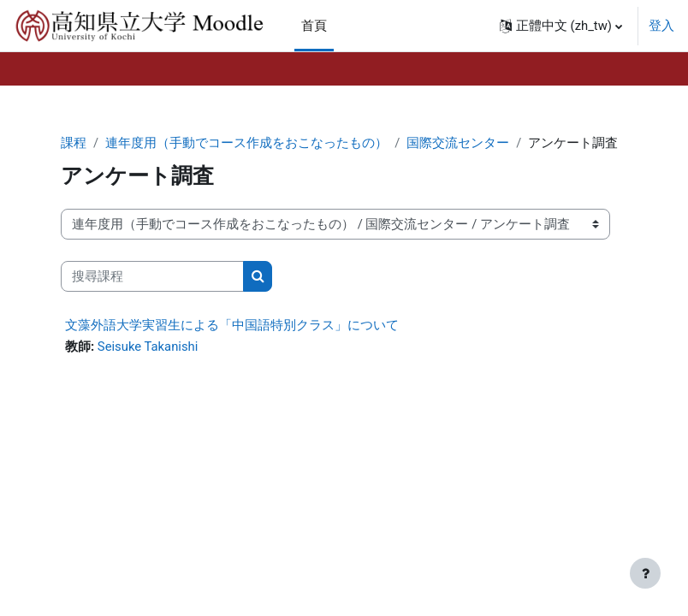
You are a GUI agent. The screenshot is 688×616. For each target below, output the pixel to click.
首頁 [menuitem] (314, 26)
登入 (661, 26)
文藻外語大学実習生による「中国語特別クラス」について (232, 325)
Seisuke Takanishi (148, 346)
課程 (74, 143)
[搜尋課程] (152, 276)
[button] (561, 26)
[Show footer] (645, 573)
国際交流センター (458, 143)
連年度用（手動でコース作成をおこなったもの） (246, 143)
